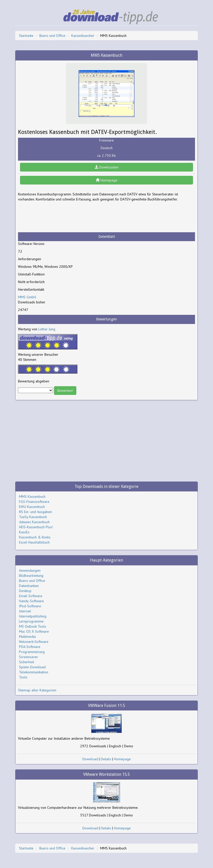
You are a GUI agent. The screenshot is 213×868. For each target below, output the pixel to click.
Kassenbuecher (83, 36)
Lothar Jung (47, 329)
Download (90, 759)
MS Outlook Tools (33, 626)
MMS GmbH (27, 297)
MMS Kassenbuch (32, 497)
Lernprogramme (31, 621)
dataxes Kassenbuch (34, 522)
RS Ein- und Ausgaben (35, 512)
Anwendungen (30, 570)
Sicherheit (26, 662)
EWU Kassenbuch (32, 507)
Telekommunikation (34, 672)
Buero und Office (52, 36)
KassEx (24, 532)
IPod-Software (30, 606)
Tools (23, 677)
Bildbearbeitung (31, 576)
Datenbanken (29, 586)
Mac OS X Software (34, 631)
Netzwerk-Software (34, 642)
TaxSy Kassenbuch (33, 517)
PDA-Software (30, 647)
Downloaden (106, 167)
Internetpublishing (33, 616)
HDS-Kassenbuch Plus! (36, 527)
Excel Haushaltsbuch (34, 542)
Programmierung (32, 652)
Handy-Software (31, 601)
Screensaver (29, 657)
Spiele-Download (32, 667)
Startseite (26, 36)
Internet (25, 611)
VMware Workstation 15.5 (106, 774)
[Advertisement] (59, 217)
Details (106, 759)
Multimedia (27, 637)
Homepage (107, 180)
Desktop (25, 591)
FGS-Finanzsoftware (34, 502)
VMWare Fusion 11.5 (106, 706)
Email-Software (31, 596)
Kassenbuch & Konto (35, 537)
